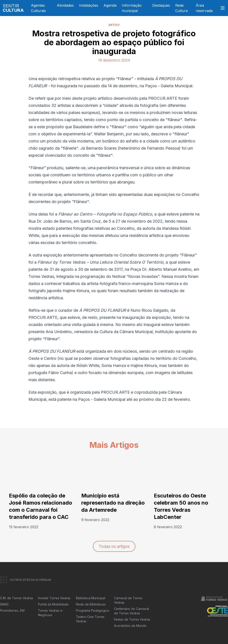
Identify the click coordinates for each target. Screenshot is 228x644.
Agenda (110, 5)
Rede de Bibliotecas (91, 604)
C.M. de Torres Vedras (17, 598)
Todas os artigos (114, 546)
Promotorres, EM (12, 610)
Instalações (89, 5)
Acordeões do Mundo (130, 626)
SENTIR (13, 8)
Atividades (65, 5)
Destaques (161, 5)
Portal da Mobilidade (53, 604)
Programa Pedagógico (93, 610)
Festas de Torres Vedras (132, 619)
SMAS (4, 604)
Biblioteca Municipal (91, 598)
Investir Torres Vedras (54, 598)
